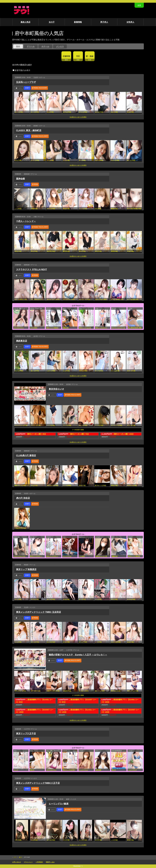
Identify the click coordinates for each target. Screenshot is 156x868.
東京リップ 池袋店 (52, 328)
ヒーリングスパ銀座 (59, 804)
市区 (78, 56)
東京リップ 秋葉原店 (26, 569)
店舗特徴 (66, 56)
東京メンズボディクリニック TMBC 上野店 (103, 328)
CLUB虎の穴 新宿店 (26, 456)
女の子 (52, 22)
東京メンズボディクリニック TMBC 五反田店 (37, 556)
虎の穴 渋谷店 (23, 498)
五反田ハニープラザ (26, 82)
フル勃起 (82, 556)
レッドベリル (67, 556)
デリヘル (31, 46)
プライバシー (28, 862)
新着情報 (78, 22)
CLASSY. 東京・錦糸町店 (29, 130)
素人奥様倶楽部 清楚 (135, 328)
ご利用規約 (39, 862)
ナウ (15, 857)
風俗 (18, 46)
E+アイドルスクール (118, 328)
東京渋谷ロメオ (56, 389)
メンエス (60, 46)
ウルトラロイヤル (19, 556)
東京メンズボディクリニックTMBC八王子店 (38, 783)
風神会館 (20, 179)
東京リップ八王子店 (26, 734)
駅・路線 (90, 56)
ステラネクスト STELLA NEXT (32, 269)
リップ (16, 770)
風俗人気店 (25, 22)
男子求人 (104, 22)
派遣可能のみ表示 (21, 70)
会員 (139, 5)
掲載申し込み (50, 862)
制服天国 (66, 328)
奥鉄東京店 (22, 341)
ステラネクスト (19, 328)
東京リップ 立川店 (85, 328)
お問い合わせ (17, 862)
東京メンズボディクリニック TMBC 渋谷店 (54, 556)
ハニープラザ (132, 770)
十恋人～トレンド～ (26, 221)
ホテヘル (45, 46)
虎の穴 (32, 770)
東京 (20, 857)
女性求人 (130, 22)
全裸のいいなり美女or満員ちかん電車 (103, 556)
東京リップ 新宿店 (134, 556)
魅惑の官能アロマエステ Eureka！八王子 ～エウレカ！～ (78, 655)
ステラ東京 (34, 328)
